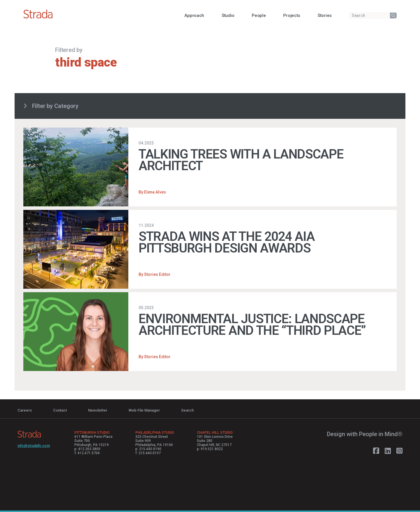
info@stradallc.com (34, 446)
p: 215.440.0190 (148, 449)
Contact (60, 410)
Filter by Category (51, 106)
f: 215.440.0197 (148, 453)
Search (187, 410)
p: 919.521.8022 (210, 449)
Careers (25, 410)
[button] (194, 15)
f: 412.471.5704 (87, 453)
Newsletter (98, 410)
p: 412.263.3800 (87, 449)
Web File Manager (144, 410)
